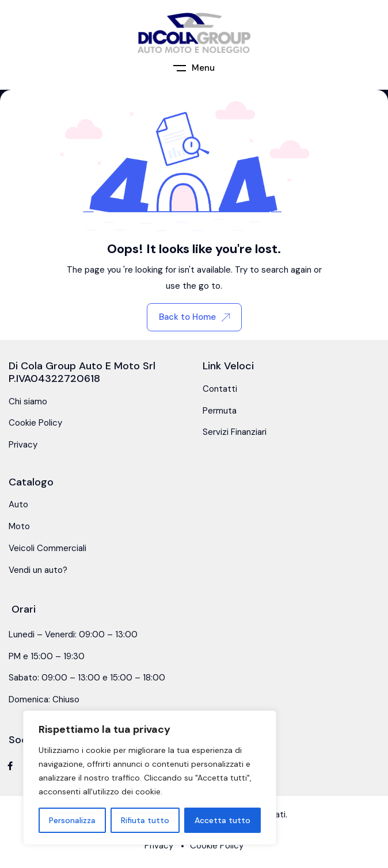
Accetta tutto (222, 820)
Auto (18, 504)
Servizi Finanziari (235, 432)
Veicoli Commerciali (47, 548)
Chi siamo (28, 402)
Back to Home (194, 317)
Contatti (220, 389)
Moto (19, 526)
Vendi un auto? (38, 570)
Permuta (220, 411)
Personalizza (72, 820)
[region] (150, 778)
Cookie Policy (35, 423)
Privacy (23, 445)
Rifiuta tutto (145, 820)
